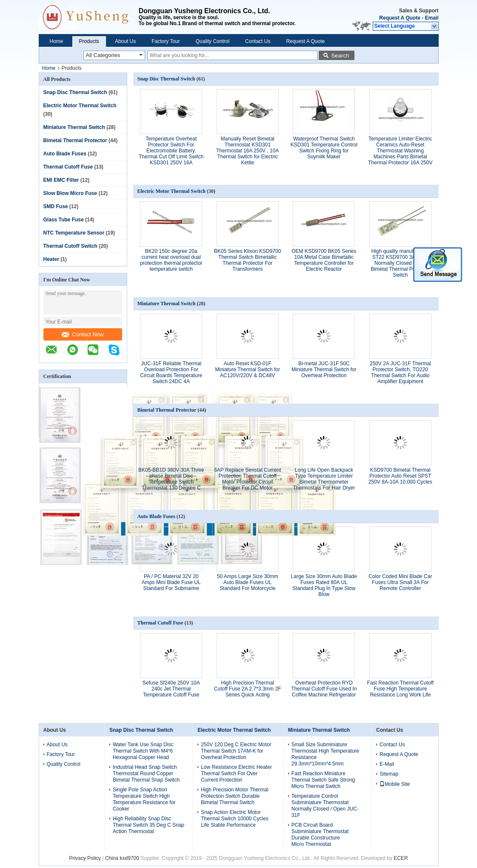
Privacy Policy (85, 858)
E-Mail (387, 764)
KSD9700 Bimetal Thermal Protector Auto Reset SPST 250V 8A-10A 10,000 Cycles (400, 476)
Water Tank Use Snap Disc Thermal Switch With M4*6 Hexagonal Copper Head (143, 751)
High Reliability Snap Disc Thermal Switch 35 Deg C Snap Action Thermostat (149, 825)
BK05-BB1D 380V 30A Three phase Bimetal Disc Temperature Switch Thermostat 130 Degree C (171, 479)
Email (431, 18)
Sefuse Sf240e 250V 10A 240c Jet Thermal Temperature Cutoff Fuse (171, 689)
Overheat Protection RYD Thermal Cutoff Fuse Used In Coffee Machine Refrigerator (324, 689)
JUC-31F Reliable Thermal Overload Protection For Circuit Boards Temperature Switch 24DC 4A (171, 372)
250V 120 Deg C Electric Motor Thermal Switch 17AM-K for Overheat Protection (236, 751)
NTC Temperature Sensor (74, 233)
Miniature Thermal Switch (74, 127)
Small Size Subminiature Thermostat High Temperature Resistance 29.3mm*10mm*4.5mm (325, 754)
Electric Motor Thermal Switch (80, 106)
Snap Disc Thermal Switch (75, 92)
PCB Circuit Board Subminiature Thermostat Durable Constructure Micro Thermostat (320, 835)
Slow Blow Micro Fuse (70, 193)
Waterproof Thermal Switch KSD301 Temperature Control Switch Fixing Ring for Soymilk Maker (324, 148)
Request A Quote (400, 18)
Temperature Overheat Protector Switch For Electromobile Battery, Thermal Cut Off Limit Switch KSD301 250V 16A (171, 151)
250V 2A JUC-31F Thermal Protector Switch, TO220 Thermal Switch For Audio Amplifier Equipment (400, 372)
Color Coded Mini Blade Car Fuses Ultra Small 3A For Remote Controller (400, 582)
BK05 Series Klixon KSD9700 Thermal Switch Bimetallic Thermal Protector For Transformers (247, 260)
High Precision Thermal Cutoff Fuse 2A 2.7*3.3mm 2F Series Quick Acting (248, 689)
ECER (401, 858)
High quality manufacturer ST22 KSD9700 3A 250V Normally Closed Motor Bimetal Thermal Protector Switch (400, 263)
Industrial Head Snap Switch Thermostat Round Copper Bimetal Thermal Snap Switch (146, 773)
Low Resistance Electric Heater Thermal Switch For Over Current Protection (236, 773)
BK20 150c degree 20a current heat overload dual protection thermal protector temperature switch (171, 260)
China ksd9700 (122, 858)
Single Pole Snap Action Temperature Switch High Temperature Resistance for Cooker (144, 799)
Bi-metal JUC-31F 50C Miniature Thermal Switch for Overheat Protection (324, 370)
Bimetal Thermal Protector (75, 140)
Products (89, 41)
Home (57, 41)
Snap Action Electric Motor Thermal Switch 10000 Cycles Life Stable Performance (235, 819)
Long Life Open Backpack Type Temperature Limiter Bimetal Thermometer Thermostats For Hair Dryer (324, 479)
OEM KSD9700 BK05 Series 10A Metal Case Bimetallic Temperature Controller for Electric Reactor (324, 260)
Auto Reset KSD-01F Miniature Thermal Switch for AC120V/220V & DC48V (248, 370)
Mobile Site (395, 784)
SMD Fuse (56, 206)
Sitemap (389, 774)
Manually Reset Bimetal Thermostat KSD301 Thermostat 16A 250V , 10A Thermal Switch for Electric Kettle (247, 151)
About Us (125, 41)
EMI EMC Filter (61, 180)
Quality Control (213, 41)
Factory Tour (166, 41)
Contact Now (83, 334)
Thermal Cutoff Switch (70, 246)
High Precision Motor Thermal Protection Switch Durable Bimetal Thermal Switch (235, 796)
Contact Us (258, 41)
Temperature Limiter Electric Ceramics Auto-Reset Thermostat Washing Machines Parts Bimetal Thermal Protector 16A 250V (400, 151)
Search (340, 56)
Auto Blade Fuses (65, 154)
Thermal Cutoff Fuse (68, 167)
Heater (51, 259)
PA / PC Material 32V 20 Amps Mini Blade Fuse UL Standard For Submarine (171, 582)
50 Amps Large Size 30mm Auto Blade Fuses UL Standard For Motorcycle (248, 582)
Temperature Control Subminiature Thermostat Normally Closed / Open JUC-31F (325, 806)
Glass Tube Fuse (64, 220)
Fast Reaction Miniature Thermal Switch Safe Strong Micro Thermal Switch (323, 780)
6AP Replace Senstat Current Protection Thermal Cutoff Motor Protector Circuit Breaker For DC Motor (247, 479)
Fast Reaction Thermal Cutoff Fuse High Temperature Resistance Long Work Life (400, 689)
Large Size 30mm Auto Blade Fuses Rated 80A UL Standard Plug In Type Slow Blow (324, 585)
